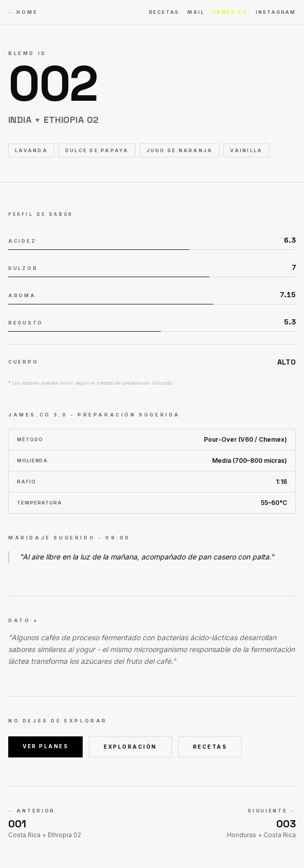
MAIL (196, 12)
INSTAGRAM (276, 12)
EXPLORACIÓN (130, 747)
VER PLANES (45, 746)
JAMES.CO (230, 12)
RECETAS (164, 12)
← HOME (23, 12)
